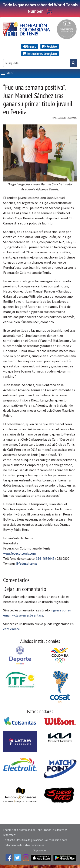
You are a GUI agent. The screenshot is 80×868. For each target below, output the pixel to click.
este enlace (11, 629)
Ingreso (30, 46)
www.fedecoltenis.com (20, 553)
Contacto (9, 840)
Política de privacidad (30, 840)
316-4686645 (45, 558)
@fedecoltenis (26, 564)
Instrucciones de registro (40, 54)
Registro (50, 46)
